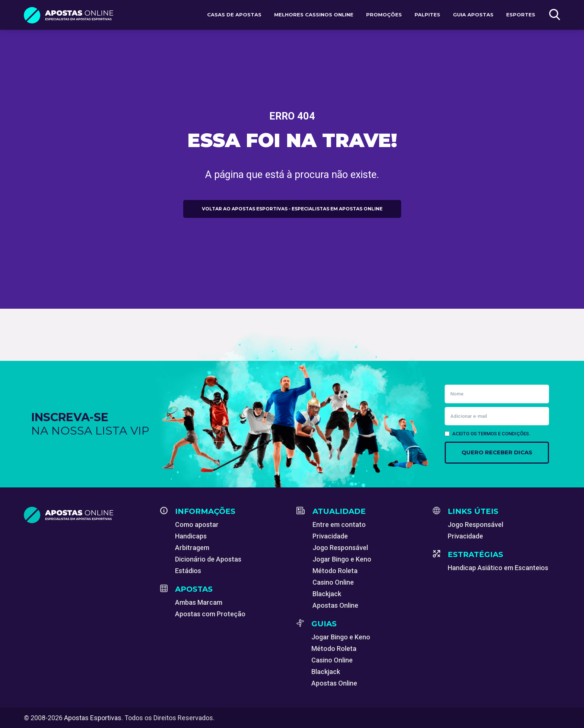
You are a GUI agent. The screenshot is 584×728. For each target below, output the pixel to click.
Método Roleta (335, 571)
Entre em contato (339, 524)
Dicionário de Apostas (208, 559)
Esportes (521, 15)
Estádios (188, 571)
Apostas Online (335, 605)
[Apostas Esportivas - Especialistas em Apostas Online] (88, 515)
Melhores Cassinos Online (314, 15)
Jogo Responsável (340, 548)
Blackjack (327, 594)
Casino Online (333, 582)
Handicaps (191, 536)
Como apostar (197, 524)
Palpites (427, 15)
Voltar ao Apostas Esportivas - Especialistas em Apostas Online (292, 209)
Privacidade (330, 536)
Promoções (384, 15)
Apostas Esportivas (93, 718)
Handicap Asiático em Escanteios (498, 568)
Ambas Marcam (199, 602)
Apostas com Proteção (210, 614)
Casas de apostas (234, 15)
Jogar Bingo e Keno (342, 559)
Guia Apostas (473, 15)
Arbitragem (192, 548)
